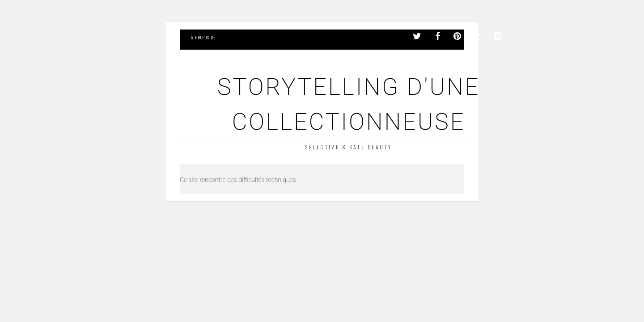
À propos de (203, 37)
